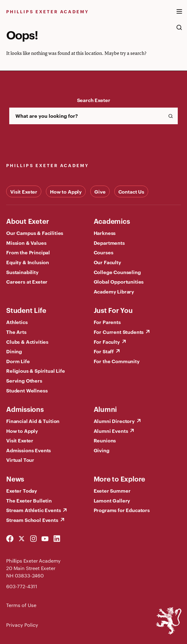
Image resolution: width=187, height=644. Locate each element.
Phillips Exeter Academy (47, 11)
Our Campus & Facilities (35, 233)
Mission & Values (26, 243)
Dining (14, 351)
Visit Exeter (24, 191)
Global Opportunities (119, 281)
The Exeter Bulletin (29, 500)
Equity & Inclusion (28, 262)
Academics (112, 221)
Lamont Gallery (112, 500)
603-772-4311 (22, 586)
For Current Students (119, 332)
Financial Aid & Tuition (33, 421)
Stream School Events (32, 520)
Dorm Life (18, 361)
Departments (109, 243)
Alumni (105, 409)
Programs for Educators (122, 510)
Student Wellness (27, 390)
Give (100, 191)
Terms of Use (21, 605)
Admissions (25, 409)
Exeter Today (22, 490)
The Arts (16, 332)
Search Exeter (94, 100)
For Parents (107, 322)
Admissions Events (28, 450)
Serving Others (24, 380)
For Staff (104, 351)
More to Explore (120, 478)
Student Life (26, 310)
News (15, 478)
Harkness (105, 233)
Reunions (105, 440)
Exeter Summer (112, 490)
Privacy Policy (22, 625)
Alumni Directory (114, 421)
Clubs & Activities (27, 342)
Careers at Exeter (27, 281)
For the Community (117, 361)
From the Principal (28, 252)
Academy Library (114, 291)
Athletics (17, 322)
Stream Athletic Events (33, 510)
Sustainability (22, 272)
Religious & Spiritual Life (36, 371)
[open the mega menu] (179, 15)
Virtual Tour (20, 460)
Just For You (113, 310)
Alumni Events (111, 431)
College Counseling (117, 272)
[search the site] (179, 31)
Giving (102, 450)
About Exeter (27, 221)
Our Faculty (107, 262)
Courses (104, 252)
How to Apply (66, 191)
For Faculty (107, 342)
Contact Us (131, 191)
